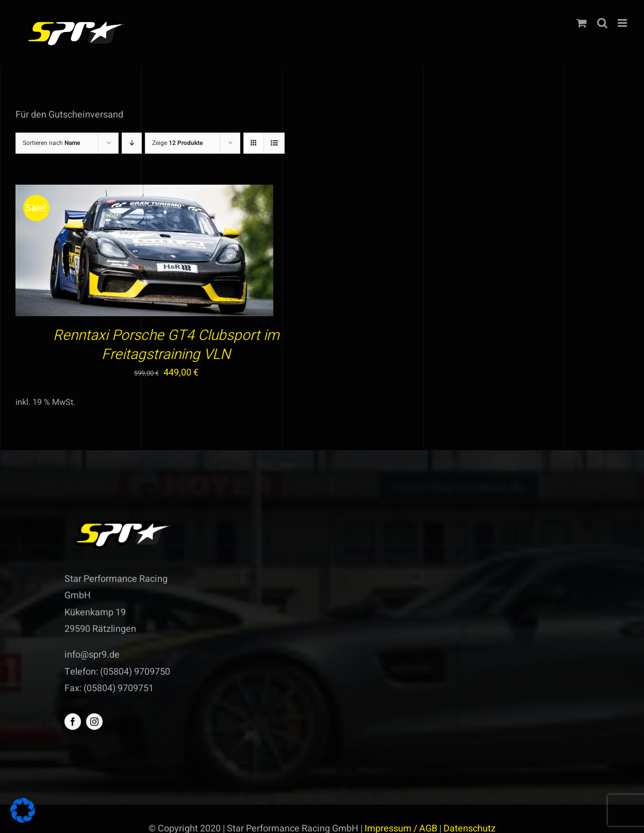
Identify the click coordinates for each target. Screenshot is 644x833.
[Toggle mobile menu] (623, 23)
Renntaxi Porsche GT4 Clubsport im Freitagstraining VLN (166, 345)
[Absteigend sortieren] (132, 143)
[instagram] (94, 722)
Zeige (178, 143)
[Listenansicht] (274, 143)
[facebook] (73, 722)
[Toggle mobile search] (602, 23)
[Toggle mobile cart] (582, 23)
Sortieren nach (52, 143)
